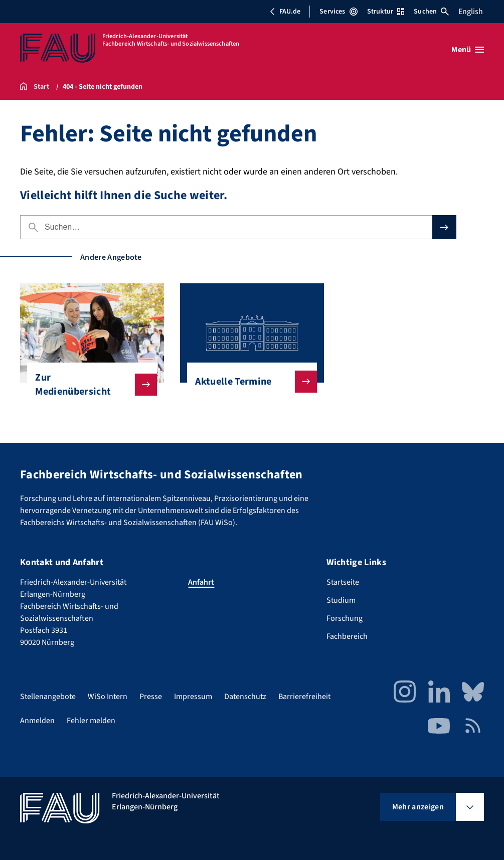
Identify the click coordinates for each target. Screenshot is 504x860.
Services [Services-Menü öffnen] (338, 12)
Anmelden (37, 721)
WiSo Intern (108, 697)
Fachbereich (347, 636)
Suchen (431, 12)
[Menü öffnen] (468, 50)
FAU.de (285, 12)
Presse (151, 697)
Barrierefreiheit (304, 697)
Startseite (343, 582)
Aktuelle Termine (248, 382)
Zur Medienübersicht (88, 385)
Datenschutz (245, 697)
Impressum (193, 697)
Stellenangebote (48, 697)
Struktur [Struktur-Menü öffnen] (386, 12)
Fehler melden (91, 721)
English (471, 12)
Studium (341, 600)
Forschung (345, 618)
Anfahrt (201, 582)
